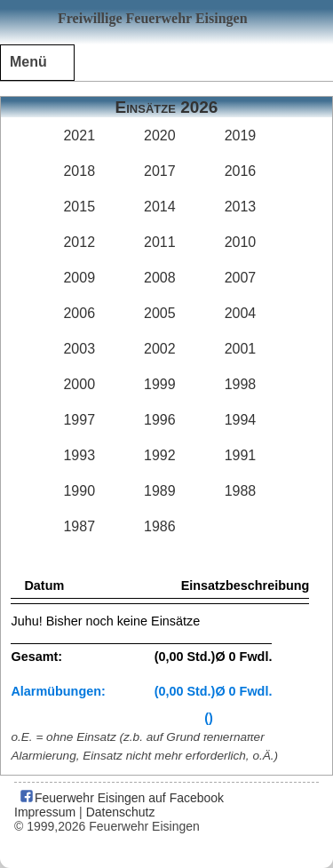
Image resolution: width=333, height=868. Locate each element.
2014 (160, 207)
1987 (79, 526)
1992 (160, 455)
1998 (241, 384)
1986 (160, 526)
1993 (79, 455)
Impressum (45, 812)
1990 (79, 491)
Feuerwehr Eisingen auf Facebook (121, 798)
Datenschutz (121, 812)
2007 (241, 278)
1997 (79, 420)
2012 (79, 242)
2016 (241, 171)
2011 (160, 242)
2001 (241, 349)
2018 (79, 171)
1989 (160, 491)
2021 (79, 135)
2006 (79, 313)
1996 (160, 420)
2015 (79, 207)
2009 (79, 278)
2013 (241, 207)
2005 (160, 313)
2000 (79, 384)
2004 (241, 313)
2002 (160, 349)
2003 (79, 349)
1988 (241, 491)
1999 (160, 384)
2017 (160, 171)
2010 (241, 242)
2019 (241, 135)
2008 (160, 278)
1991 (241, 455)
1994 (241, 420)
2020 (160, 135)
